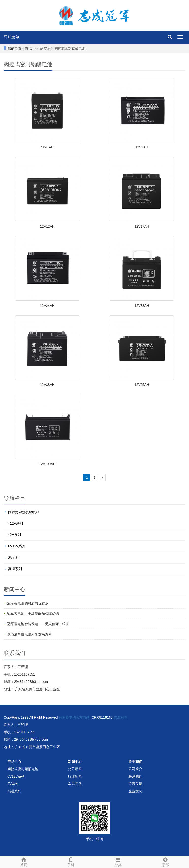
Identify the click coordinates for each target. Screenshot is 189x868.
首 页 (29, 48)
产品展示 (44, 48)
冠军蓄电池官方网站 (74, 717)
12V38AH (47, 385)
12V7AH (142, 147)
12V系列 (16, 523)
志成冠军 (121, 717)
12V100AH (47, 464)
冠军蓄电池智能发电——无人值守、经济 (38, 624)
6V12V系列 (17, 546)
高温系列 (15, 569)
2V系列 (15, 535)
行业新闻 (75, 776)
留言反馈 (135, 784)
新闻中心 (75, 762)
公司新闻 (75, 769)
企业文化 (135, 791)
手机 (71, 861)
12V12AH (47, 226)
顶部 (165, 861)
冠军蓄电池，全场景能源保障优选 (33, 614)
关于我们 (135, 762)
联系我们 (135, 776)
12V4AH (47, 147)
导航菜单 (12, 37)
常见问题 (75, 784)
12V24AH (47, 306)
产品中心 (14, 762)
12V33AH (142, 306)
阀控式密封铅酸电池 (70, 48)
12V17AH (142, 226)
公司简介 (135, 769)
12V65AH (142, 385)
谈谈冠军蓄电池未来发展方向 (30, 634)
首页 (24, 861)
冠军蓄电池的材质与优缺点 (28, 603)
